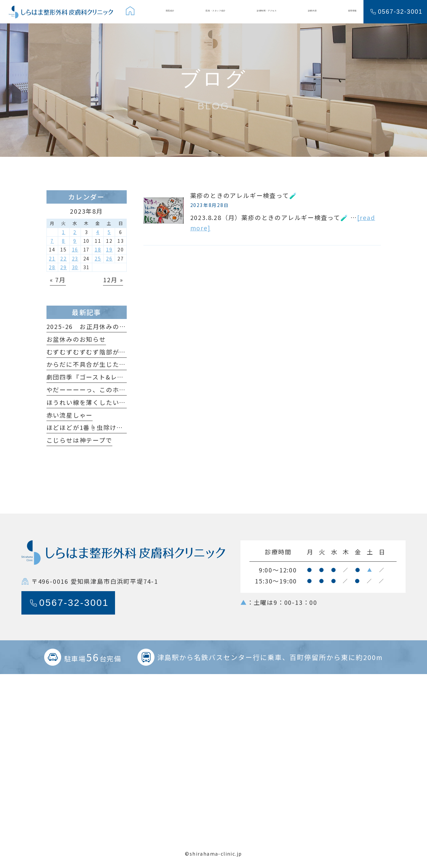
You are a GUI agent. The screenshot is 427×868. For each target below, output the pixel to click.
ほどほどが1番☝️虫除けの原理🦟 (95, 427)
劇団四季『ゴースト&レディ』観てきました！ (115, 377)
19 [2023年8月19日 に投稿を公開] (109, 249)
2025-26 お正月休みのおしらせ (96, 326)
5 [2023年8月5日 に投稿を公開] (109, 232)
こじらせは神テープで (79, 440)
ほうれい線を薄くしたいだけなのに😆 (103, 402)
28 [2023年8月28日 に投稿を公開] (52, 267)
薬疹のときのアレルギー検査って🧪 (244, 195)
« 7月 (58, 280)
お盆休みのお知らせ (76, 339)
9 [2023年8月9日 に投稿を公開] (75, 241)
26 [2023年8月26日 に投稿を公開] (109, 258)
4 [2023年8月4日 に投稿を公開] (98, 232)
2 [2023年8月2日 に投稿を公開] (75, 232)
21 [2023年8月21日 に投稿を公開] (52, 258)
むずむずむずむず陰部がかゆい (93, 352)
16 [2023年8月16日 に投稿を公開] (75, 249)
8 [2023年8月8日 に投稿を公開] (64, 241)
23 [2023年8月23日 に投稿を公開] (75, 258)
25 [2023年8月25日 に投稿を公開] (98, 258)
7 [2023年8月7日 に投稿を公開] (52, 241)
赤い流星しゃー (70, 415)
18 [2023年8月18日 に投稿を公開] (98, 249)
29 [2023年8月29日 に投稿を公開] (64, 267)
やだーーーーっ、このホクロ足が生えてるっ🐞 (117, 390)
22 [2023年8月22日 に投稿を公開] (64, 258)
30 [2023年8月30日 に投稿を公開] (75, 267)
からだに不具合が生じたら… (89, 364)
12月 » (113, 280)
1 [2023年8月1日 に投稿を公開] (64, 232)
